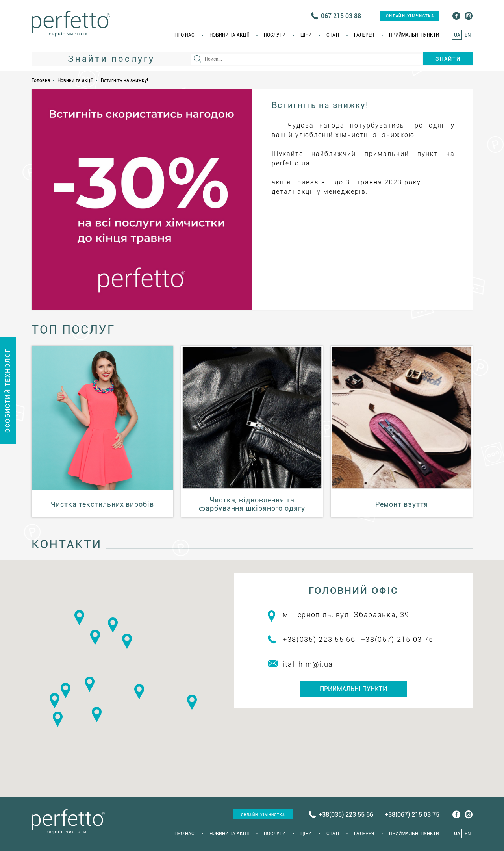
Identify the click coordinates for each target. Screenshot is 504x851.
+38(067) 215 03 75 (397, 639)
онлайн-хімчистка (410, 16)
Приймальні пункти (414, 35)
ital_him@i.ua (308, 664)
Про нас (184, 35)
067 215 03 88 (341, 16)
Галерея (364, 35)
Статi (333, 35)
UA (457, 35)
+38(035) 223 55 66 (319, 639)
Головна (41, 80)
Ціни (306, 35)
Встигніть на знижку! (124, 80)
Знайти (448, 59)
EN (468, 35)
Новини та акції (229, 35)
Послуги (275, 35)
